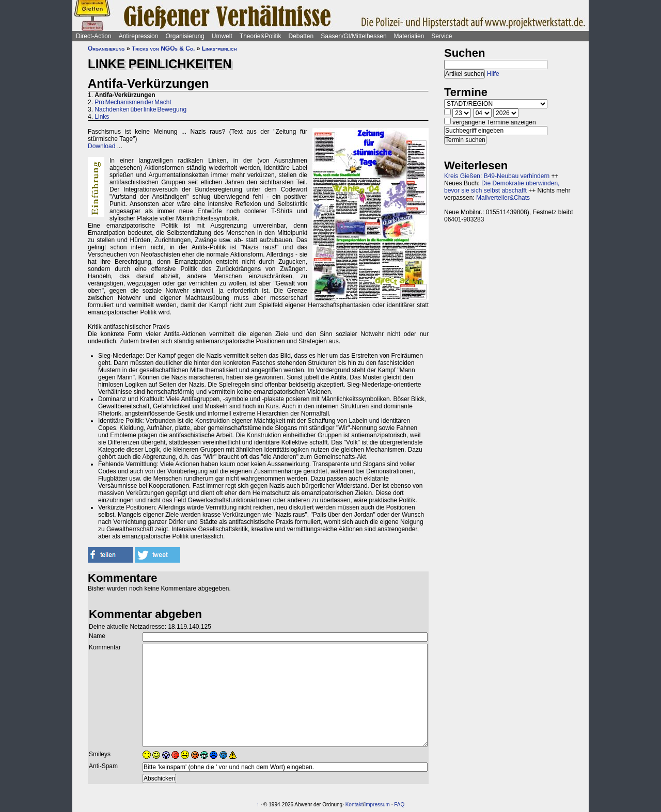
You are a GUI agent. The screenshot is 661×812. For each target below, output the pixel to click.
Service (442, 36)
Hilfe (493, 74)
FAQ (399, 805)
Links (102, 117)
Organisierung (185, 36)
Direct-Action (94, 36)
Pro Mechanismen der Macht (133, 102)
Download (101, 146)
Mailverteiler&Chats (503, 198)
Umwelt (222, 36)
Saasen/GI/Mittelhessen (353, 36)
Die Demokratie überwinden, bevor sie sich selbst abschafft (502, 187)
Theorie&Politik (261, 36)
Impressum (377, 805)
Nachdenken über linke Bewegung (140, 109)
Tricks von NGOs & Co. (163, 49)
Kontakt (354, 805)
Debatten (301, 36)
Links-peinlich (219, 49)
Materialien (409, 36)
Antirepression (139, 36)
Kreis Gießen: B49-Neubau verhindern (497, 176)
